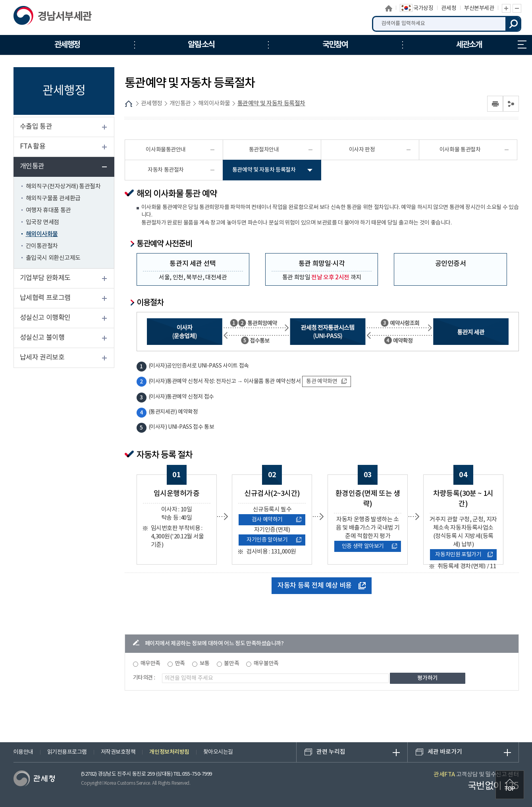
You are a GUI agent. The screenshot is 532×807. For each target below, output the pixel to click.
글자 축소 (517, 8)
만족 (180, 664)
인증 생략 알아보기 (370, 546)
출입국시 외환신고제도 (53, 258)
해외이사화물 (42, 234)
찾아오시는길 (218, 752)
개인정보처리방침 (169, 752)
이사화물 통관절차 (460, 150)
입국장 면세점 (42, 222)
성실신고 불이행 (42, 338)
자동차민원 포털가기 (464, 555)
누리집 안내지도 (522, 45)
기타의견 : (144, 678)
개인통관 (32, 166)
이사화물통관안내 (166, 150)
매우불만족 (266, 664)
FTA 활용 (33, 147)
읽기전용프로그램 (67, 752)
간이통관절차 (42, 246)
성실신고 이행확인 (45, 318)
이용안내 (23, 752)
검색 (513, 24)
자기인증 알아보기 (274, 540)
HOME (129, 104)
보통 (205, 664)
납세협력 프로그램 (45, 298)
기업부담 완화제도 (45, 278)
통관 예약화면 (326, 381)
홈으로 (389, 8)
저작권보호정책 (118, 752)
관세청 (449, 8)
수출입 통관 (36, 127)
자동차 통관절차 (166, 170)
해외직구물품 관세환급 (53, 198)
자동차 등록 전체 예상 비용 (322, 586)
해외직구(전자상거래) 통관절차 (63, 187)
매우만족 (150, 664)
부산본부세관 (479, 8)
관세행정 (152, 104)
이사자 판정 (362, 150)
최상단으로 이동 (510, 785)
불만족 (231, 664)
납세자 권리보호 (42, 358)
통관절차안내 (264, 150)
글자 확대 (506, 8)
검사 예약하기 (277, 520)
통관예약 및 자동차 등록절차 (271, 104)
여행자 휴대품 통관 (48, 210)
